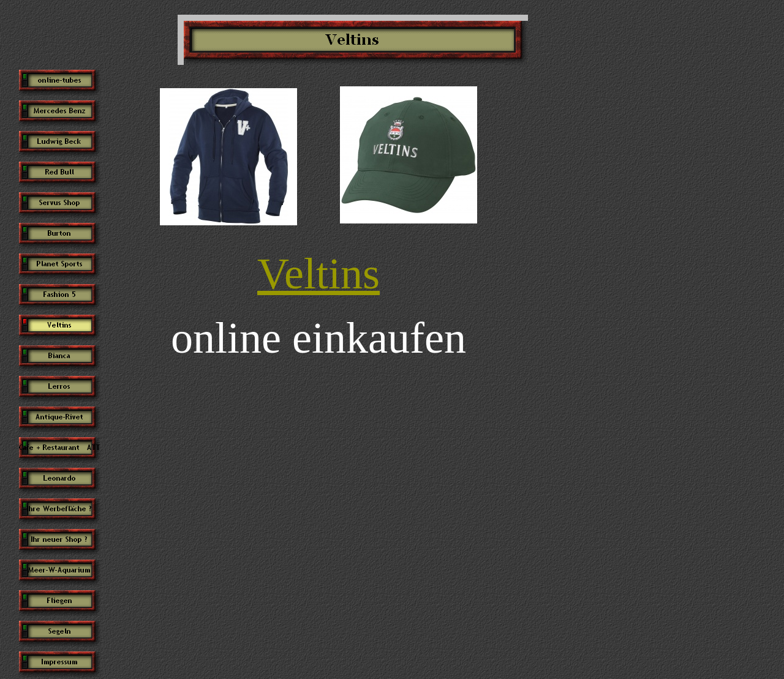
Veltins (318, 274)
